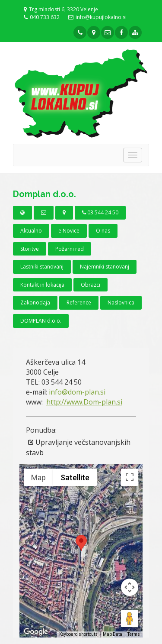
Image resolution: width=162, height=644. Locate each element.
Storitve (30, 249)
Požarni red (70, 249)
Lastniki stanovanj (42, 267)
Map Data (113, 634)
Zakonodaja (35, 303)
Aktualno (31, 231)
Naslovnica (121, 303)
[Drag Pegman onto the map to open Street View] (130, 618)
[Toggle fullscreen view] (130, 477)
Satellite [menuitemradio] (75, 477)
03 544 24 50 (100, 212)
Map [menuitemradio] (38, 477)
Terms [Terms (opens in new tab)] (134, 634)
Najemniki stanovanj (105, 267)
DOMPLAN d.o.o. (41, 321)
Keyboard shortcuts (78, 634)
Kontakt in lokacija (42, 285)
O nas (103, 231)
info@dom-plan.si (77, 392)
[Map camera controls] (130, 587)
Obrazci (91, 285)
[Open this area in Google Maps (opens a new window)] (36, 632)
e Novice (69, 231)
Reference (79, 303)
